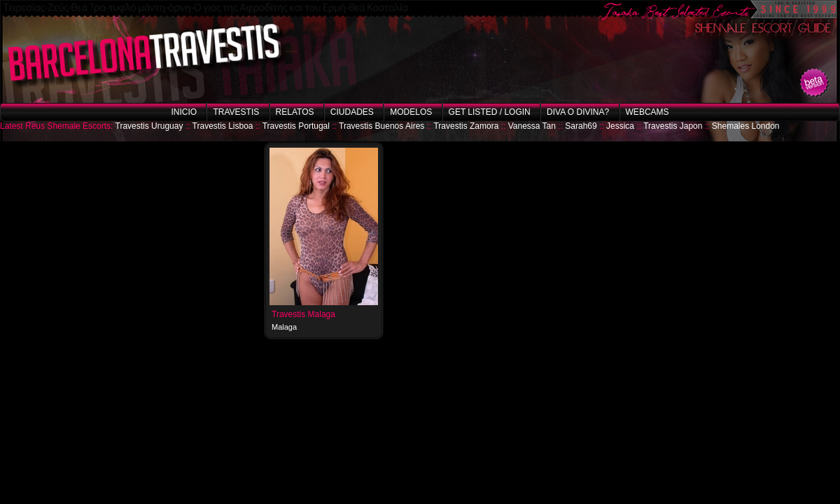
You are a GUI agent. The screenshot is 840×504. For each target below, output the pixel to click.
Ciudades (352, 112)
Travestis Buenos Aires (381, 126)
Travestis (236, 112)
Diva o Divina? (578, 112)
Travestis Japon (673, 126)
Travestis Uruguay (149, 126)
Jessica (620, 126)
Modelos (411, 112)
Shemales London (746, 126)
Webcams (647, 112)
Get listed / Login (490, 112)
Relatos (295, 112)
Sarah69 (581, 126)
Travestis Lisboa (223, 126)
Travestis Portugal (296, 126)
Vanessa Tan (532, 126)
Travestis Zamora (466, 126)
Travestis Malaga (303, 314)
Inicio (184, 112)
